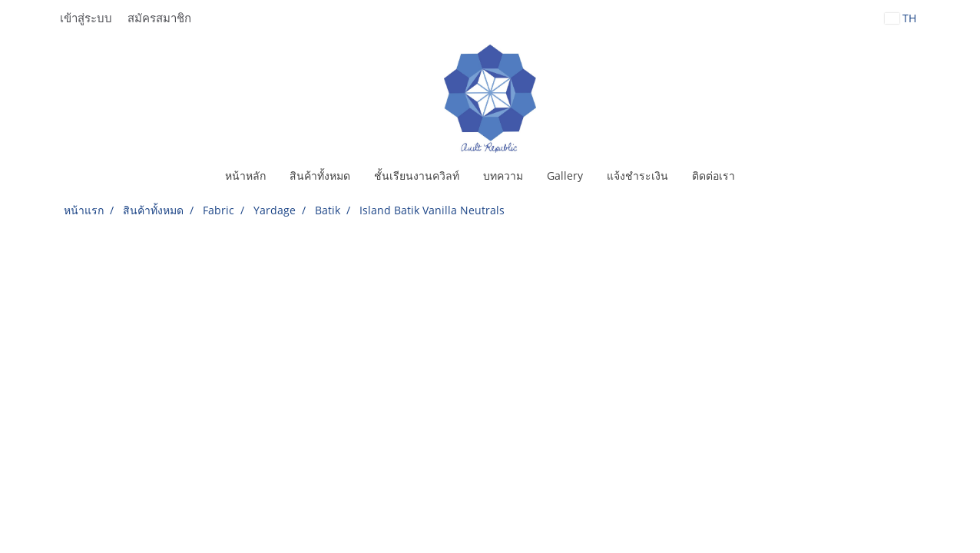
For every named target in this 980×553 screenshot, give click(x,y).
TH (901, 18)
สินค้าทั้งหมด (320, 176)
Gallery (565, 176)
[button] (760, 176)
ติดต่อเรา (713, 176)
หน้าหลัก (245, 176)
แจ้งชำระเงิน (637, 176)
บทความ (503, 176)
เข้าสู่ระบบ (86, 18)
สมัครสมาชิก (159, 18)
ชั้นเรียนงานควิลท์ (417, 176)
